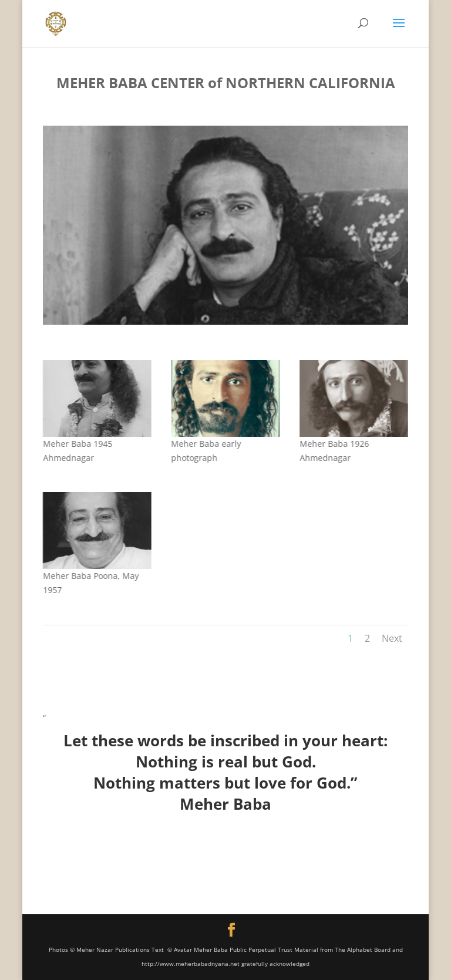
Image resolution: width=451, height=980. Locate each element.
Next (392, 638)
